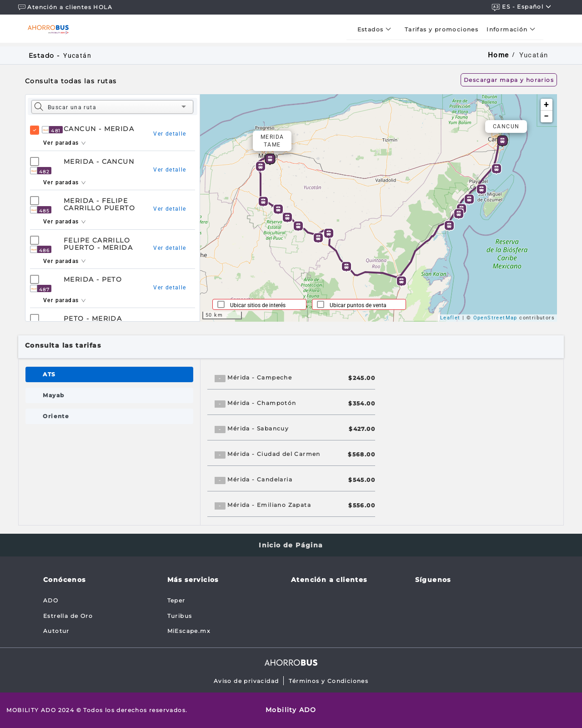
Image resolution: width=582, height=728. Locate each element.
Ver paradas (65, 143)
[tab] (109, 374)
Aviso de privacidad (246, 681)
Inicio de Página (291, 545)
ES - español (522, 7)
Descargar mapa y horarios (509, 80)
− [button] (546, 116)
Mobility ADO (291, 710)
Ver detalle (170, 134)
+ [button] (546, 104)
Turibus (180, 616)
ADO (51, 600)
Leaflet (450, 318)
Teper (176, 600)
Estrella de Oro (68, 616)
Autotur (56, 631)
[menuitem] (377, 29)
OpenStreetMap (495, 318)
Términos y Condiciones (329, 681)
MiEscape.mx (189, 631)
